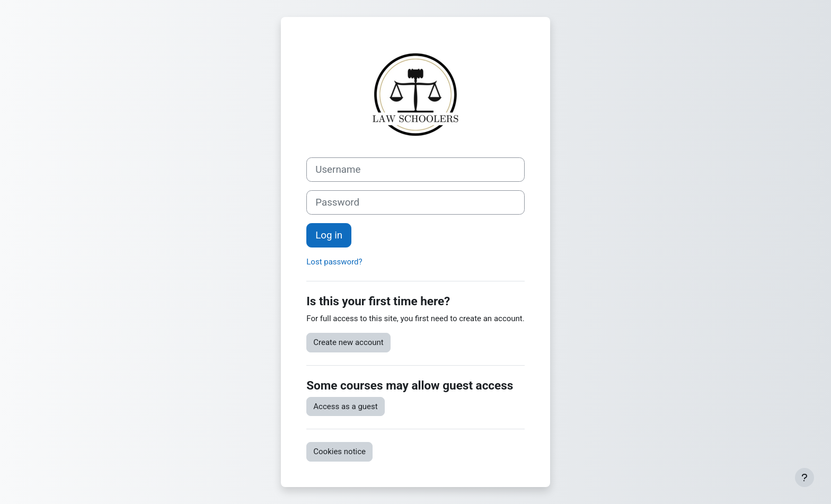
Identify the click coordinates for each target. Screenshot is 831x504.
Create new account (348, 342)
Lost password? (334, 262)
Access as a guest (345, 406)
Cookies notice (339, 452)
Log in (329, 235)
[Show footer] (805, 478)
